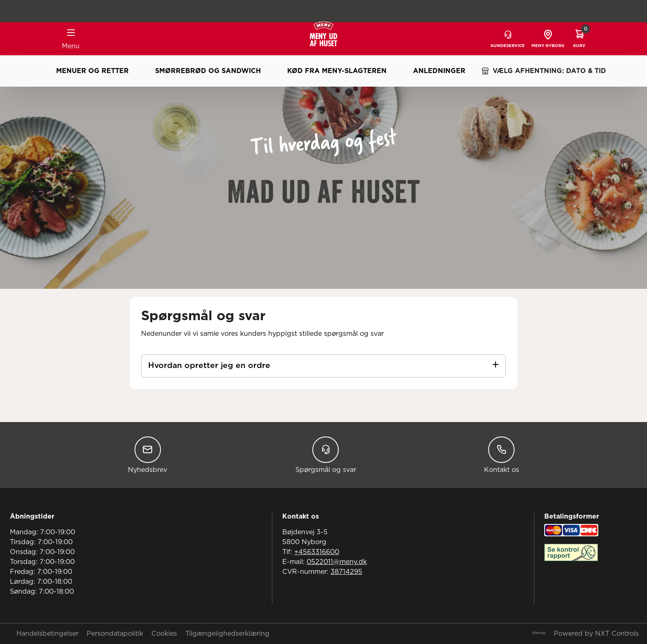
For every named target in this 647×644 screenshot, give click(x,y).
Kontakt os (502, 455)
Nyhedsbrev (148, 455)
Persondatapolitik (115, 634)
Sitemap (539, 633)
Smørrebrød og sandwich (208, 71)
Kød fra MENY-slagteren (337, 71)
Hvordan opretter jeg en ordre (209, 366)
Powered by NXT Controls (596, 634)
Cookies (164, 634)
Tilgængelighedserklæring (227, 634)
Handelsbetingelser (47, 634)
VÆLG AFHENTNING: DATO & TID (544, 71)
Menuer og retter (92, 71)
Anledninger (439, 71)
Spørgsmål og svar (326, 455)
